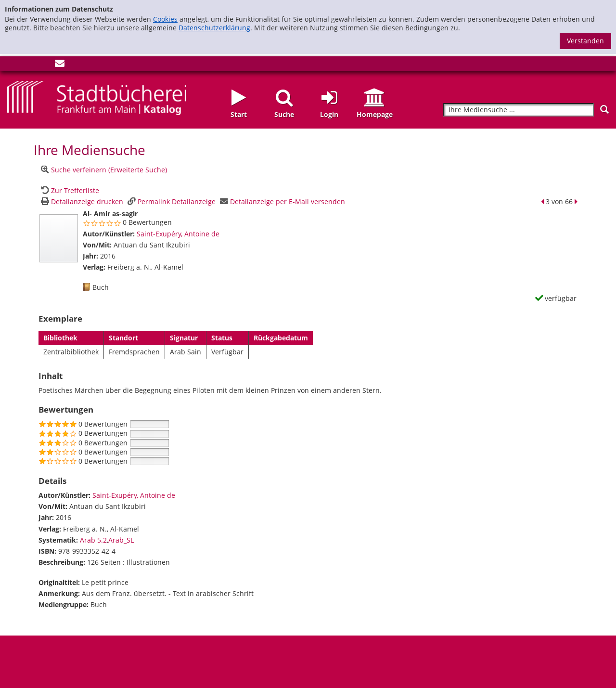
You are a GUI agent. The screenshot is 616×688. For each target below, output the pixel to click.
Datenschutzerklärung (214, 28)
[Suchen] (604, 110)
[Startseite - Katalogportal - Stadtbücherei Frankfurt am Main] (97, 97)
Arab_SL (121, 540)
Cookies (165, 19)
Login (329, 114)
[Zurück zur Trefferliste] (69, 190)
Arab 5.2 (93, 540)
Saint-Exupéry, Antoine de (178, 234)
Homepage (375, 114)
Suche (284, 114)
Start (239, 114)
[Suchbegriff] (518, 110)
